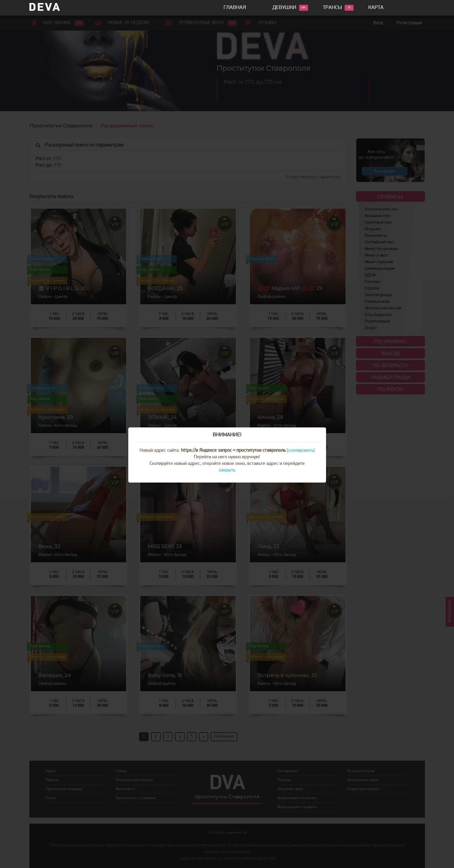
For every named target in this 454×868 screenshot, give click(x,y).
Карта (376, 8)
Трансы (332, 8)
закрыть (227, 470)
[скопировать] (301, 450)
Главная (235, 8)
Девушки (284, 8)
